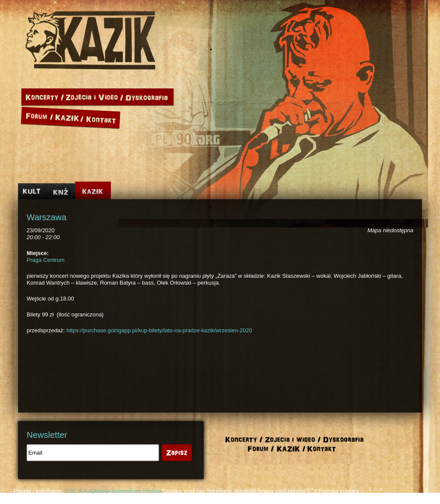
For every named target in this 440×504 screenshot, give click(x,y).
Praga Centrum (46, 260)
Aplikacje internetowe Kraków (125, 491)
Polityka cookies (339, 491)
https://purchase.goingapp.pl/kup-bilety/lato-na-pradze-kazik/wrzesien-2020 (159, 330)
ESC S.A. (77, 491)
